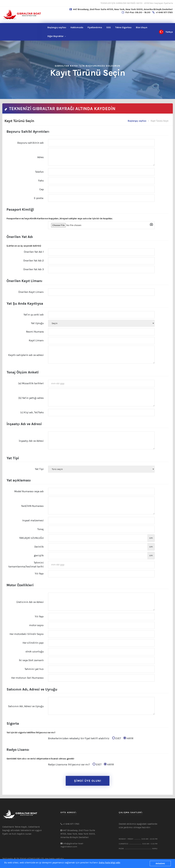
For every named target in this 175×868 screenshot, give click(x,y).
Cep (42, 189)
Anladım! (160, 863)
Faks (41, 181)
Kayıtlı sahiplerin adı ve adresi (26, 355)
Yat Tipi (39, 469)
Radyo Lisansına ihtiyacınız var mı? (81, 765)
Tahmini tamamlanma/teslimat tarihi (26, 565)
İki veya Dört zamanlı (31, 660)
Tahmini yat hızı (34, 669)
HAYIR (128, 738)
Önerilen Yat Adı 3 (34, 269)
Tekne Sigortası (123, 27)
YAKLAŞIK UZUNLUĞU (31, 538)
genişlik (39, 555)
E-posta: (39, 198)
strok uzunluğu (35, 652)
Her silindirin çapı (33, 643)
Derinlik (39, 547)
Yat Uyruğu (37, 323)
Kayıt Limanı (36, 340)
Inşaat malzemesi (33, 520)
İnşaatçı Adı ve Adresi (31, 441)
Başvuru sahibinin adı (31, 143)
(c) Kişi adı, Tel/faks (32, 412)
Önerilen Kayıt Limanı (31, 292)
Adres (41, 157)
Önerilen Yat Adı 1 (34, 252)
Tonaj (41, 529)
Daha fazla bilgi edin (110, 863)
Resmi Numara (35, 332)
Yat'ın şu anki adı (34, 315)
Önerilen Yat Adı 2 (34, 261)
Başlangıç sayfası (57, 27)
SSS (109, 27)
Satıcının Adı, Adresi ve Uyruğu (26, 706)
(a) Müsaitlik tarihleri (31, 383)
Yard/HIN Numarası (32, 506)
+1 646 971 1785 (164, 12)
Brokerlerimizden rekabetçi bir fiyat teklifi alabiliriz (91, 738)
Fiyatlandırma (95, 27)
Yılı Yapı (39, 574)
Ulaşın (142, 27)
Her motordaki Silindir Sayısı (27, 634)
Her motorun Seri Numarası (27, 678)
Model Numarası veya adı (29, 491)
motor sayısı (36, 625)
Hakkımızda (77, 27)
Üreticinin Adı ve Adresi (30, 602)
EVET (118, 738)
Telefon (39, 172)
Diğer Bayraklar (56, 36)
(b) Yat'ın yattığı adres (31, 398)
